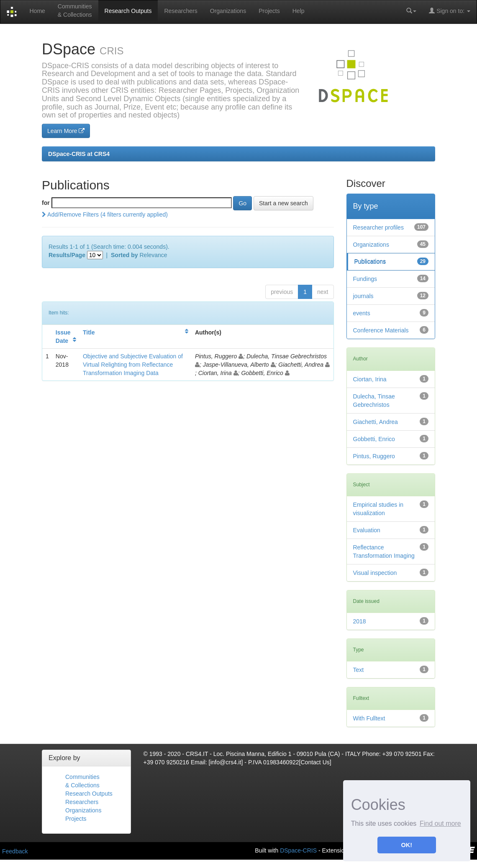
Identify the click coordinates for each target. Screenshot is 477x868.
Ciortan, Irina (370, 379)
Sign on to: (450, 11)
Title (89, 332)
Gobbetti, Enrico (374, 439)
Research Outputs (128, 11)
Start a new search (283, 203)
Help (299, 11)
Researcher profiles (378, 227)
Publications (370, 262)
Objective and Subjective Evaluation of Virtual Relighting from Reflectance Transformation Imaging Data (133, 365)
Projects (269, 11)
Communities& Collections (75, 10)
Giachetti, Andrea (376, 422)
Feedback (15, 851)
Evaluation (367, 530)
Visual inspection (375, 573)
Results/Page (67, 255)
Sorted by (124, 255)
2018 (360, 621)
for (46, 203)
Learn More (66, 131)
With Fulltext (369, 718)
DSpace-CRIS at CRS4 (79, 154)
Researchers (181, 11)
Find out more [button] (440, 823)
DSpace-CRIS (298, 850)
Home (37, 11)
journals (363, 296)
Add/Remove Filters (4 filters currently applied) (105, 214)
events (362, 313)
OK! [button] (407, 845)
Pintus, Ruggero (374, 456)
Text (359, 670)
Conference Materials (381, 330)
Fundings (365, 279)
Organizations (228, 11)
